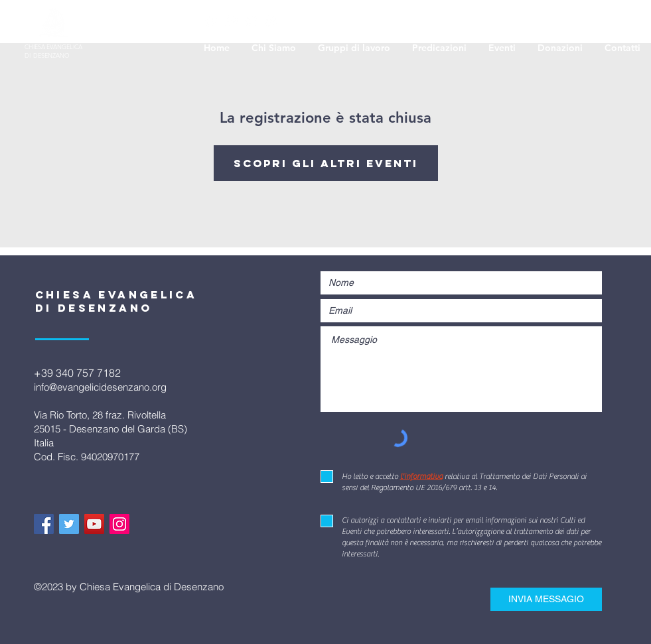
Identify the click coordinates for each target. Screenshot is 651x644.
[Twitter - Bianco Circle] (231, 21)
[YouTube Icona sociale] (94, 524)
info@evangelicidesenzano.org (100, 387)
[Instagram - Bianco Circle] (271, 21)
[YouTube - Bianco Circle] (251, 21)
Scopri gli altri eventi (326, 163)
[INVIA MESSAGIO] (546, 599)
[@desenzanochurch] (69, 524)
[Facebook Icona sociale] (44, 524)
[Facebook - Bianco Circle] (211, 21)
